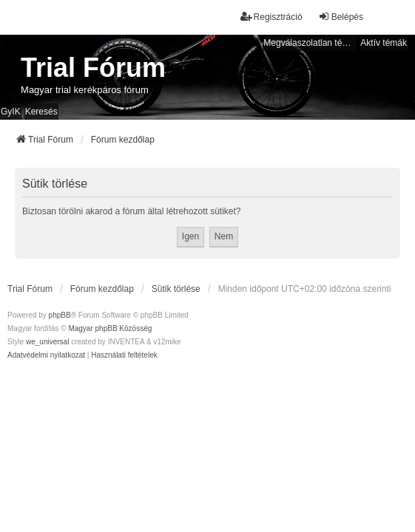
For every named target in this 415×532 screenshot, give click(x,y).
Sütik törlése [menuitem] (176, 289)
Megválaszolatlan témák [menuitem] (310, 43)
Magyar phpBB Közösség (110, 328)
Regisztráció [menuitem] (271, 17)
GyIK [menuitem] (11, 112)
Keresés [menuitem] (41, 112)
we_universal (47, 342)
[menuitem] (46, 355)
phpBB (60, 315)
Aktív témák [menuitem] (384, 43)
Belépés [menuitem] (341, 17)
